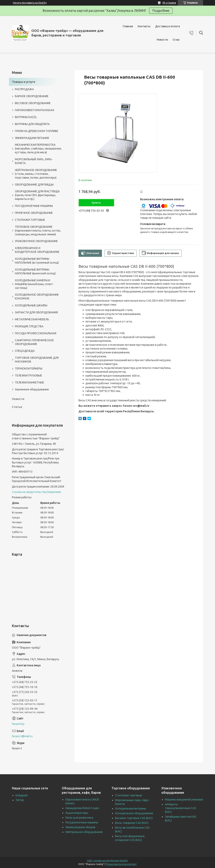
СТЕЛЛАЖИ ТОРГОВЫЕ (30, 220)
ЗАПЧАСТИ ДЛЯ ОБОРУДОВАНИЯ (36, 312)
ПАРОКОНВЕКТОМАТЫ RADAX (35, 110)
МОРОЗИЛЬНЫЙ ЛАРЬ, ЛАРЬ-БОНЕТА (34, 161)
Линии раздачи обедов (80, 827)
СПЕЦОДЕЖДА (25, 351)
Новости (162, 40)
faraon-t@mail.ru (22, 736)
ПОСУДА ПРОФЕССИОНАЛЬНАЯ (36, 333)
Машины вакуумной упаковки (184, 800)
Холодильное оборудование (134, 813)
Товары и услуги (24, 82)
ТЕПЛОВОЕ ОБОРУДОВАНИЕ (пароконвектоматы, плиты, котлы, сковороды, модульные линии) (38, 231)
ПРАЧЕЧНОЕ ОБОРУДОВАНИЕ (34, 213)
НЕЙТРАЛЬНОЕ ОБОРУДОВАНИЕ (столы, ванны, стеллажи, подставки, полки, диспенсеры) (36, 174)
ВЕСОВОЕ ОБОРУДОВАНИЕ (33, 103)
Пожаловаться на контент (121, 864)
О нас (176, 40)
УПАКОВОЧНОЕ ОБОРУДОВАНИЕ (36, 241)
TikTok (20, 800)
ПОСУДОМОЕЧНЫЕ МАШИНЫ (34, 206)
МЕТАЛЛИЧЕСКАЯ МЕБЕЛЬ (32, 319)
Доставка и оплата (168, 26)
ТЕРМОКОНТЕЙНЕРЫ (29, 369)
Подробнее (161, 11)
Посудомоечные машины (82, 822)
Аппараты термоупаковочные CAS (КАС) (181, 808)
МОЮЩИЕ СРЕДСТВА (29, 326)
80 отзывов (169, 3)
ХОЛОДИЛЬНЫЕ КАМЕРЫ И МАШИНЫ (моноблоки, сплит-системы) (34, 284)
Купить (96, 203)
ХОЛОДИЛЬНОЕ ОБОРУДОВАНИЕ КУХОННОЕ (37, 297)
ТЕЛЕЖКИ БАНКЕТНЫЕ (30, 382)
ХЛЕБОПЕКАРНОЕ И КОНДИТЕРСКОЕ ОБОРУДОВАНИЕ (37, 250)
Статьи (17, 407)
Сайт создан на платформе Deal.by (107, 861)
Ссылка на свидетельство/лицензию (36, 492)
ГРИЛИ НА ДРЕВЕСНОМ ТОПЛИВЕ (37, 131)
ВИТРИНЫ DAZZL (26, 117)
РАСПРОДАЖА (24, 89)
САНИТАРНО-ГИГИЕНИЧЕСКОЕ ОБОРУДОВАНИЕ (34, 342)
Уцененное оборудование (32, 389)
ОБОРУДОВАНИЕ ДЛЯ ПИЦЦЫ (34, 185)
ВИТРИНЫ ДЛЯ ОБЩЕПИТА (32, 124)
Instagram (22, 795)
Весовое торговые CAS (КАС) (134, 818)
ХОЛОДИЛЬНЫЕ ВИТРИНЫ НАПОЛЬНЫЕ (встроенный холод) (37, 261)
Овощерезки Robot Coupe (82, 808)
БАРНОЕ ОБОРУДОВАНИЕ (32, 96)
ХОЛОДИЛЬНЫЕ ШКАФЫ (31, 305)
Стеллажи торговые (129, 795)
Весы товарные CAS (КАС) (132, 823)
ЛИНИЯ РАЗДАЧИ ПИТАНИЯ (32, 138)
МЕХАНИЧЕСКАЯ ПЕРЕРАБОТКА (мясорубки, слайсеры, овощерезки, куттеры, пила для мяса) (38, 149)
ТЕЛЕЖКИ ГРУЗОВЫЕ (29, 375)
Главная (128, 26)
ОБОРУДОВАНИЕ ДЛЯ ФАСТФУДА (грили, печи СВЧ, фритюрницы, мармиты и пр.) (37, 195)
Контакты (144, 26)
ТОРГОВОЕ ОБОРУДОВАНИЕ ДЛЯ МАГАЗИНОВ (37, 360)
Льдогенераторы (77, 813)
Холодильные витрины (131, 808)
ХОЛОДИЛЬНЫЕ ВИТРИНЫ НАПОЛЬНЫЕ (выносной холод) (35, 271)
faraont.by (18, 724)
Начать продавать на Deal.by (30, 3)
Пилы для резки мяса (79, 818)
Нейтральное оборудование (84, 832)
